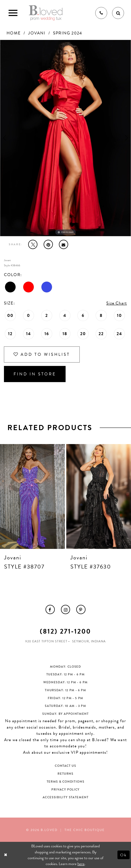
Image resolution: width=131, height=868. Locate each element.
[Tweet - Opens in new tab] (33, 244)
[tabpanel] (65, 138)
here (81, 864)
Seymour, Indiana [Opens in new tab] (89, 641)
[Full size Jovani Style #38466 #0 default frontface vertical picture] (65, 138)
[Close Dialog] (6, 855)
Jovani (37, 33)
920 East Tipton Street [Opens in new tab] (46, 641)
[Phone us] (101, 13)
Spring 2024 (68, 33)
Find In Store (35, 374)
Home (14, 33)
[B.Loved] (46, 13)
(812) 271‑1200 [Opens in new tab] (65, 631)
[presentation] (32, 496)
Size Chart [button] (117, 303)
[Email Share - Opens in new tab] (64, 244)
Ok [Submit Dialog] (124, 855)
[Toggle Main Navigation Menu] (13, 13)
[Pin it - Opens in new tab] (48, 244)
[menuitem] (50, 609)
